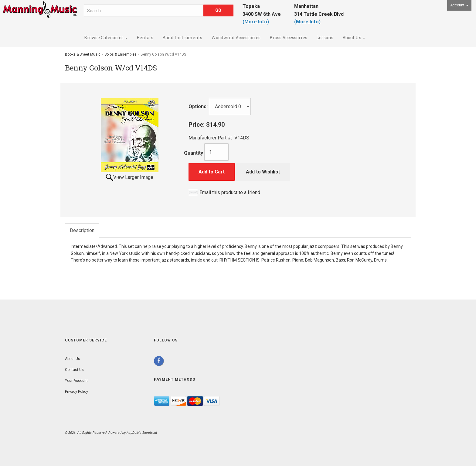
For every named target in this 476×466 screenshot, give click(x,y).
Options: (198, 106)
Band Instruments (182, 38)
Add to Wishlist (263, 172)
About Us (354, 38)
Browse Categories (106, 38)
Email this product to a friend (230, 192)
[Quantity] (216, 152)
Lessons (325, 38)
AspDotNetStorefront (142, 433)
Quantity (194, 153)
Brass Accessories (288, 38)
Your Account (76, 381)
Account (459, 5)
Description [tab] (82, 230)
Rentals (145, 38)
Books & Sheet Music (83, 54)
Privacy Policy (76, 392)
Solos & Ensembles (121, 54)
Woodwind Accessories (236, 38)
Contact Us (74, 370)
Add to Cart (212, 172)
